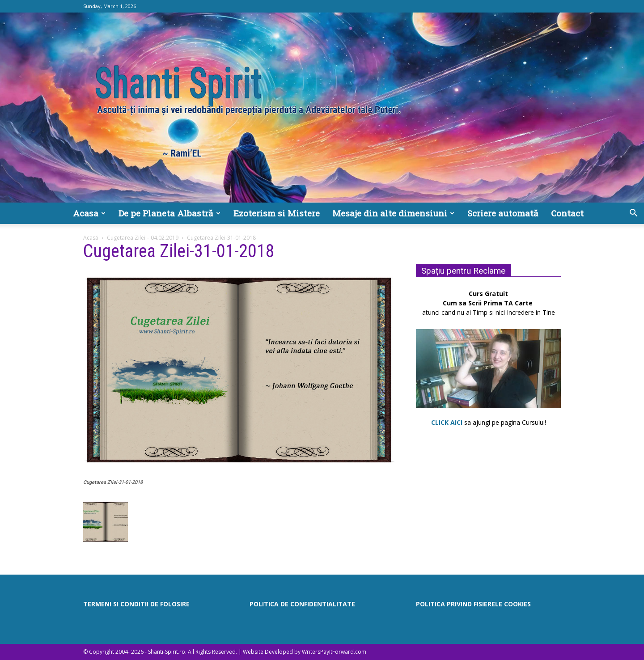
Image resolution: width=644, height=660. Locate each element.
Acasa (89, 213)
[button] (633, 214)
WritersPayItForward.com (334, 652)
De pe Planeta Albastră (169, 213)
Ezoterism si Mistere (277, 213)
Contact (567, 213)
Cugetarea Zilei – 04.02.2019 (143, 238)
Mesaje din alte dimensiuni (393, 213)
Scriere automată (503, 213)
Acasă (91, 238)
